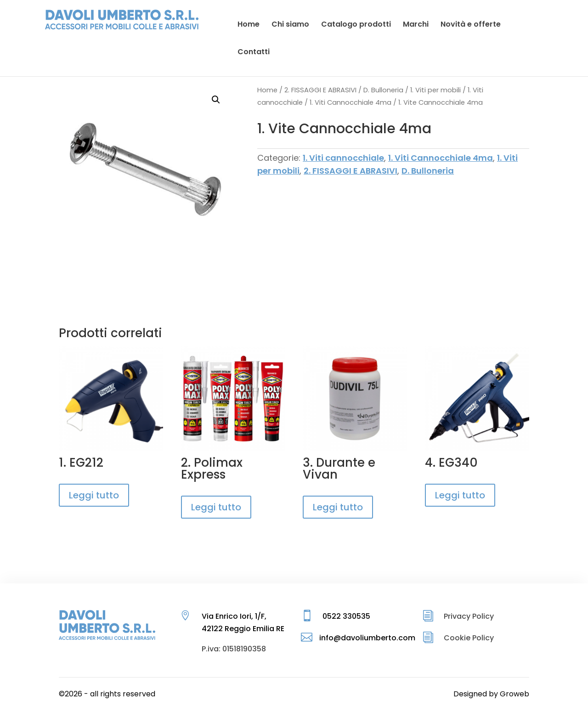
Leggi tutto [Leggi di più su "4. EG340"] (460, 495)
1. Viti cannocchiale (343, 158)
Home (267, 90)
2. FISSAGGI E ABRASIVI (320, 90)
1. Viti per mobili (435, 90)
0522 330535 (346, 616)
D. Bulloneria (383, 90)
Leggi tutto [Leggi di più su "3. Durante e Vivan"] (338, 507)
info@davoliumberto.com (367, 638)
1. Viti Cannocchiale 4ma (351, 102)
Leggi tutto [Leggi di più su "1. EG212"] (94, 495)
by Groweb (509, 694)
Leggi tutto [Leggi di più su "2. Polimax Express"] (216, 507)
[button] (216, 100)
